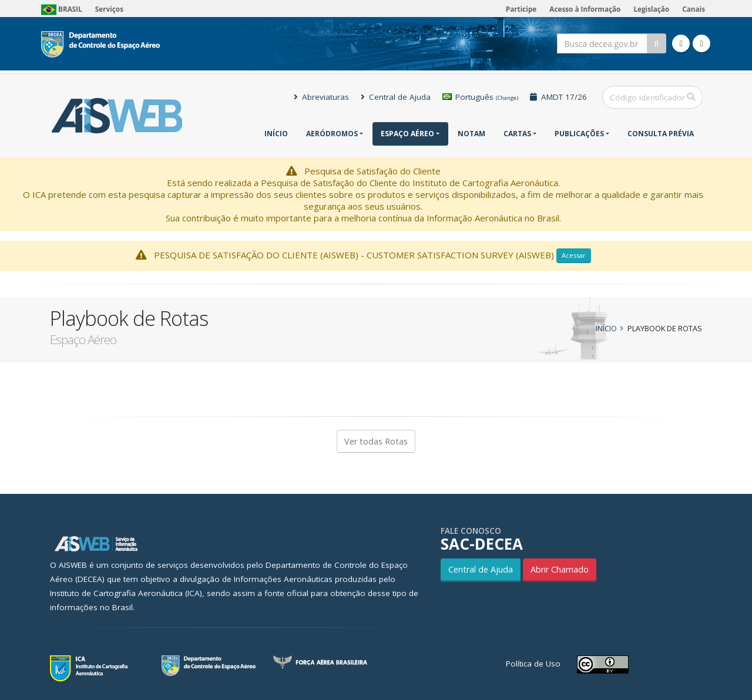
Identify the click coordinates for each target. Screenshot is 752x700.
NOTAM (471, 134)
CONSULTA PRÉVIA (661, 134)
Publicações (579, 134)
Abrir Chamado (560, 569)
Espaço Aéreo (407, 134)
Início (276, 134)
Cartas (517, 134)
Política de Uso (533, 664)
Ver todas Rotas (376, 441)
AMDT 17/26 (558, 97)
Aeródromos (332, 134)
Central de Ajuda (396, 97)
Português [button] (480, 97)
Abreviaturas (321, 97)
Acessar (574, 255)
